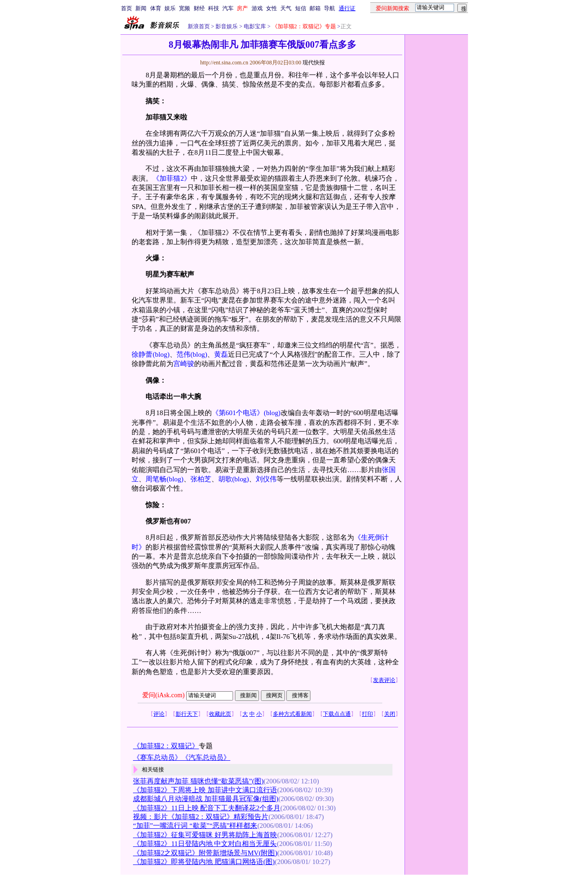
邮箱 (315, 8)
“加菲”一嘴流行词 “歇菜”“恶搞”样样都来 (195, 826)
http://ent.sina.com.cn (225, 63)
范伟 (183, 354)
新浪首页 (199, 26)
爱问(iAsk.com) (163, 695)
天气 (286, 8)
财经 (199, 8)
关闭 (390, 714)
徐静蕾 (142, 354)
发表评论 (384, 680)
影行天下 (187, 714)
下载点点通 (337, 714)
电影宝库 (254, 26)
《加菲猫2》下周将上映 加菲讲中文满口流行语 (205, 790)
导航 (329, 8)
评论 (159, 714)
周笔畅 (156, 479)
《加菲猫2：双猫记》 (166, 746)
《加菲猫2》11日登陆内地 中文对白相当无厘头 (205, 844)
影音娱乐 (227, 26)
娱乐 (170, 8)
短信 (301, 8)
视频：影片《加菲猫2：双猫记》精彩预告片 (201, 817)
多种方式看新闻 (292, 714)
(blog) (161, 354)
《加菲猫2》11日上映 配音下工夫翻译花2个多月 (207, 808)
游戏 (257, 8)
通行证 (347, 8)
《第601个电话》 (238, 413)
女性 (272, 8)
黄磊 (221, 354)
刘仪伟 (266, 479)
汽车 (228, 8)
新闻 (141, 8)
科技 (214, 8)
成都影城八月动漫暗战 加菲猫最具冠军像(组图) (206, 799)
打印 (367, 714)
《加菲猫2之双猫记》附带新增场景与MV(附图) (205, 853)
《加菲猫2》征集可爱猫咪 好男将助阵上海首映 (205, 835)
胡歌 (225, 479)
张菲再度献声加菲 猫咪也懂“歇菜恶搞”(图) (198, 781)
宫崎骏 (184, 364)
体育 (156, 8)
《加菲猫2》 (171, 178)
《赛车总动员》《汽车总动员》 (182, 757)
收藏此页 (220, 714)
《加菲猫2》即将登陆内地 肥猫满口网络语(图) (204, 862)
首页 (126, 8)
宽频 (184, 8)
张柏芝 (201, 479)
